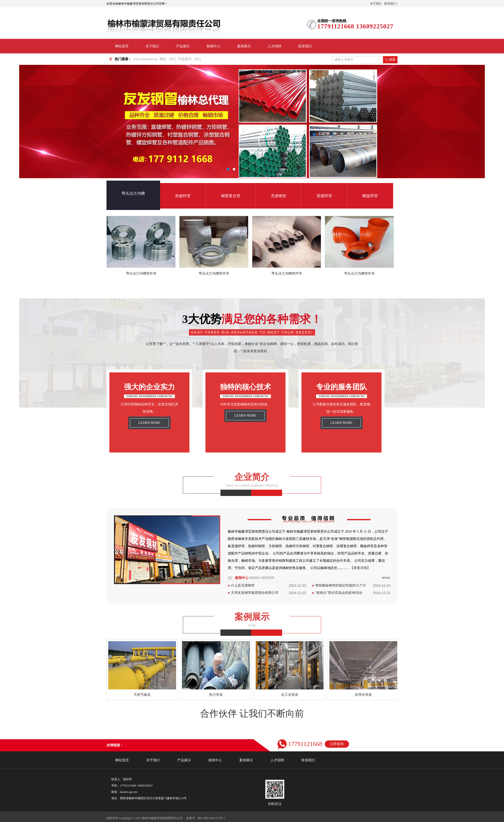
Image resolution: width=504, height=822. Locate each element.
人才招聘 (275, 46)
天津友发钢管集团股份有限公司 (255, 593)
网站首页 (122, 46)
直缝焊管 (324, 196)
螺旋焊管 (370, 196)
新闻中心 (213, 46)
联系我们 (390, 4)
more (386, 578)
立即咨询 (337, 744)
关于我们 (376, 4)
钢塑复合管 (231, 196)
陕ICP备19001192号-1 (211, 818)
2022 (197, 59)
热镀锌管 (183, 196)
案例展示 (244, 46)
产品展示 (183, 46)
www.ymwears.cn (145, 59)
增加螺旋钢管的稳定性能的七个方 (341, 585)
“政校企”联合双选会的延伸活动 (339, 593)
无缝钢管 (278, 196)
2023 (172, 59)
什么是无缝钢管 (243, 585)
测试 (163, 59)
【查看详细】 (360, 568)
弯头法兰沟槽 (133, 193)
